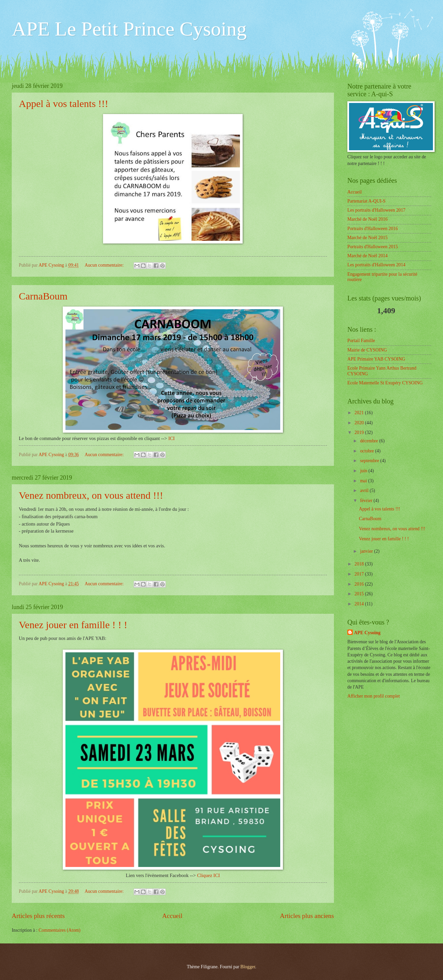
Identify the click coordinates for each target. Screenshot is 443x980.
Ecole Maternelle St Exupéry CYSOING (385, 383)
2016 (360, 584)
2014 (360, 604)
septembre (370, 461)
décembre (370, 441)
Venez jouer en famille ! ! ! (73, 625)
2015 (360, 594)
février (367, 501)
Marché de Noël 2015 (367, 238)
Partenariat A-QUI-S (366, 201)
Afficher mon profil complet (374, 696)
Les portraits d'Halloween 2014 (376, 265)
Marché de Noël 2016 (367, 219)
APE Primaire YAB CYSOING (376, 359)
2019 (360, 432)
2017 (360, 574)
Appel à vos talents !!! (64, 103)
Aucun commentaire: (105, 265)
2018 (360, 564)
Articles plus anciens (307, 916)
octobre (368, 451)
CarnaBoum (43, 296)
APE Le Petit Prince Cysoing (129, 29)
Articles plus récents (38, 916)
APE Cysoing (367, 633)
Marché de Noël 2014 (367, 256)
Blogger (248, 967)
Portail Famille (361, 341)
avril (365, 491)
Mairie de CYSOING (367, 350)
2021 (360, 413)
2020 (360, 423)
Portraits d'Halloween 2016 (373, 229)
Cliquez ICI (208, 875)
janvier (367, 551)
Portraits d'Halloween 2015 (373, 247)
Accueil (172, 916)
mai (364, 481)
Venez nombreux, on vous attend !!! (91, 495)
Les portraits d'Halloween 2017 (376, 210)
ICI (171, 438)
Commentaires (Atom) (60, 930)
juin (364, 471)
